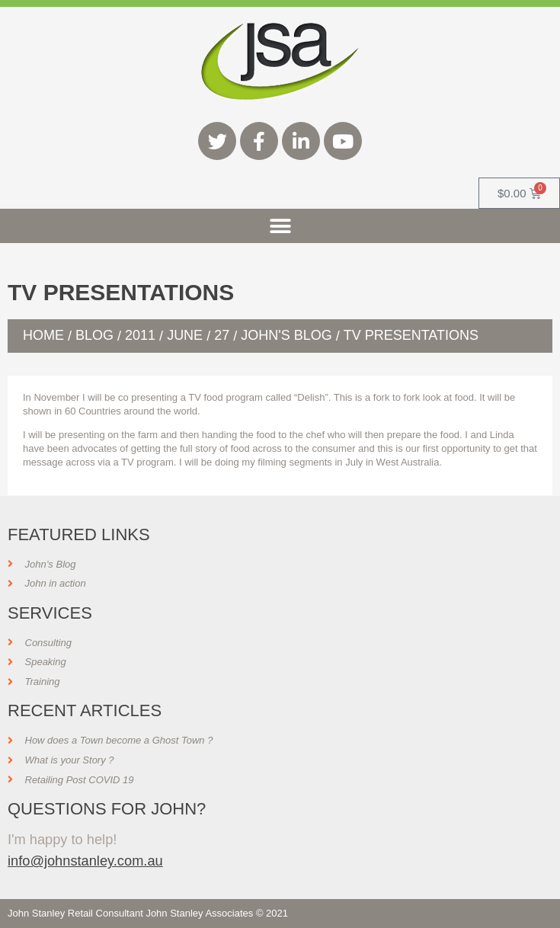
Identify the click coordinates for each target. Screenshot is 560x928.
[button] (280, 226)
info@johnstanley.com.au (85, 861)
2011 (140, 335)
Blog (94, 335)
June (185, 335)
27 (222, 335)
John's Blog (286, 335)
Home (43, 335)
